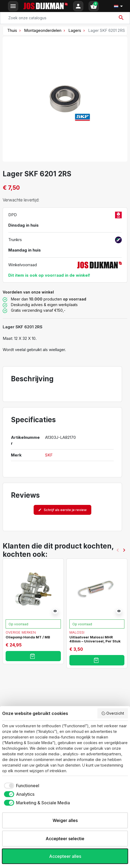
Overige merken (21, 632)
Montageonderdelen (43, 30)
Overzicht (113, 713)
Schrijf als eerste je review (62, 510)
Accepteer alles (65, 856)
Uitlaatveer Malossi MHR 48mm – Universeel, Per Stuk (95, 639)
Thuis (12, 30)
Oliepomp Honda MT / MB (28, 637)
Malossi (77, 632)
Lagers (75, 30)
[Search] (65, 18)
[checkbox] (21, 786)
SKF (49, 455)
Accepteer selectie (65, 839)
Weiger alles (65, 820)
